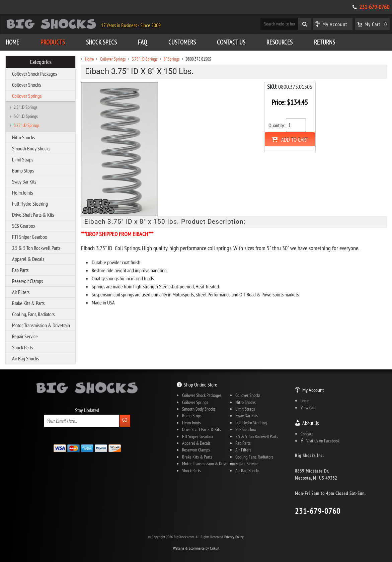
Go (125, 420)
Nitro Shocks (23, 137)
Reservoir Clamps (27, 281)
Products (53, 42)
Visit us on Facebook (320, 441)
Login (305, 401)
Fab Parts (20, 270)
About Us (310, 423)
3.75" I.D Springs (27, 125)
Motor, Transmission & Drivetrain (41, 325)
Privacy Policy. (234, 537)
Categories (41, 62)
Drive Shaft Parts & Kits (33, 215)
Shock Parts (22, 347)
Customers (182, 42)
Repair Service (25, 336)
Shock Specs (101, 42)
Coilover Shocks (26, 85)
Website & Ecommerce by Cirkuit (196, 548)
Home (12, 42)
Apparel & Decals (28, 259)
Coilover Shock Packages (34, 74)
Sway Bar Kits (24, 182)
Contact (307, 434)
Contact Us (231, 42)
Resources (280, 42)
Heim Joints (22, 193)
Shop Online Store (201, 384)
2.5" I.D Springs (26, 107)
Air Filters (21, 292)
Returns (325, 42)
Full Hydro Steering (30, 204)
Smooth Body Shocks (31, 148)
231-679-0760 (374, 7)
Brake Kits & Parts (28, 303)
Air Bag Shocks (25, 358)
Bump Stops (23, 170)
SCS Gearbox (24, 226)
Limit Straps (23, 159)
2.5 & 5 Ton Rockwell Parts (36, 248)
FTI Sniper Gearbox (30, 237)
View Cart (308, 408)
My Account (313, 390)
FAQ (142, 42)
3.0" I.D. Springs (26, 116)
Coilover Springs (27, 96)
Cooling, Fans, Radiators (33, 314)
